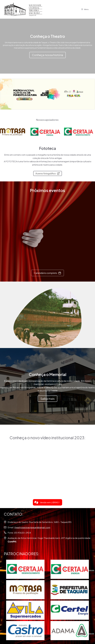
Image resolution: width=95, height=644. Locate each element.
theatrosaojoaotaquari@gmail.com (32, 527)
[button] (47, 502)
